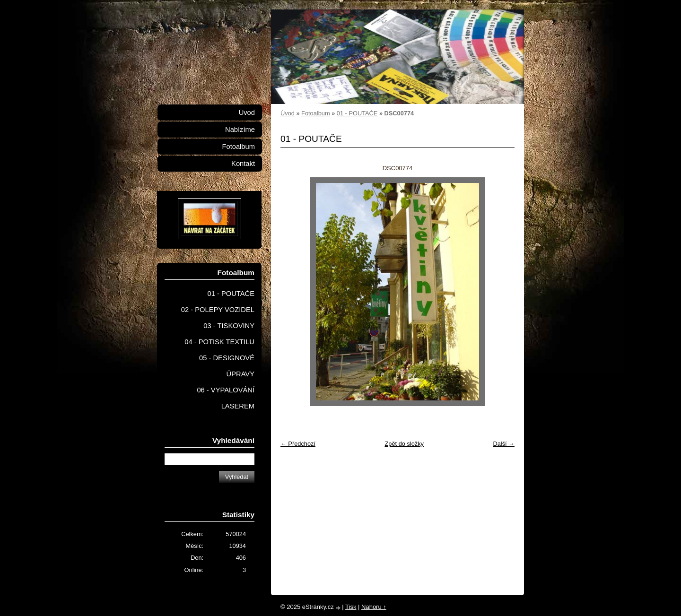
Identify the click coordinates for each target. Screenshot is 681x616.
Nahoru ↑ (374, 607)
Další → (504, 444)
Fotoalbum (315, 113)
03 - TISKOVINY (229, 326)
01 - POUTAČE (357, 113)
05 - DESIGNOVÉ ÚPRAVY (227, 366)
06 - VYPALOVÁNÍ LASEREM (226, 398)
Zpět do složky (404, 444)
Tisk (351, 607)
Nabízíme (240, 130)
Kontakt (243, 164)
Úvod (288, 113)
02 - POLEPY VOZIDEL (218, 310)
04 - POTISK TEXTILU (219, 342)
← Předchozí (298, 444)
